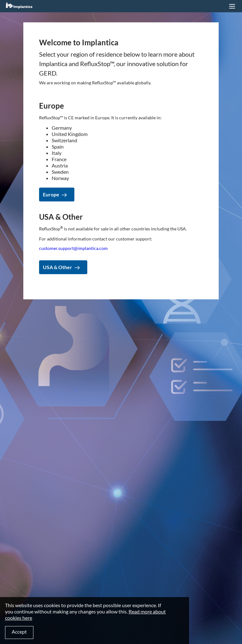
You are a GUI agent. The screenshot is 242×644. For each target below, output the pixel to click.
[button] (232, 6)
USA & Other (58, 267)
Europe (51, 194)
